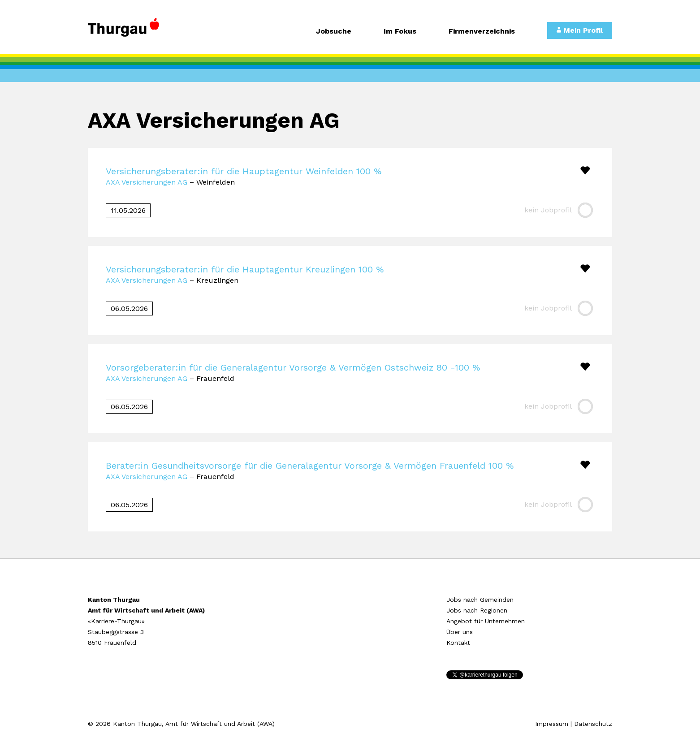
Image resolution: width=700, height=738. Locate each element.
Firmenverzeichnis (482, 32)
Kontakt (458, 643)
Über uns (460, 632)
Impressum (552, 724)
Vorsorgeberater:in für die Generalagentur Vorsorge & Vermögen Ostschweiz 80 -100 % (293, 367)
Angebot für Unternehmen (486, 621)
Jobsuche (334, 32)
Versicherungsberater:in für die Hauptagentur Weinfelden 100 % (244, 171)
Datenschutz (593, 724)
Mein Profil (580, 30)
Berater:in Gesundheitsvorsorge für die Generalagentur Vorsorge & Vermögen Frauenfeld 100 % (310, 466)
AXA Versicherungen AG (147, 182)
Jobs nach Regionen (477, 610)
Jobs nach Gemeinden (480, 600)
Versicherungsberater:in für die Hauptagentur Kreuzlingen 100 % (245, 269)
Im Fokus (400, 32)
